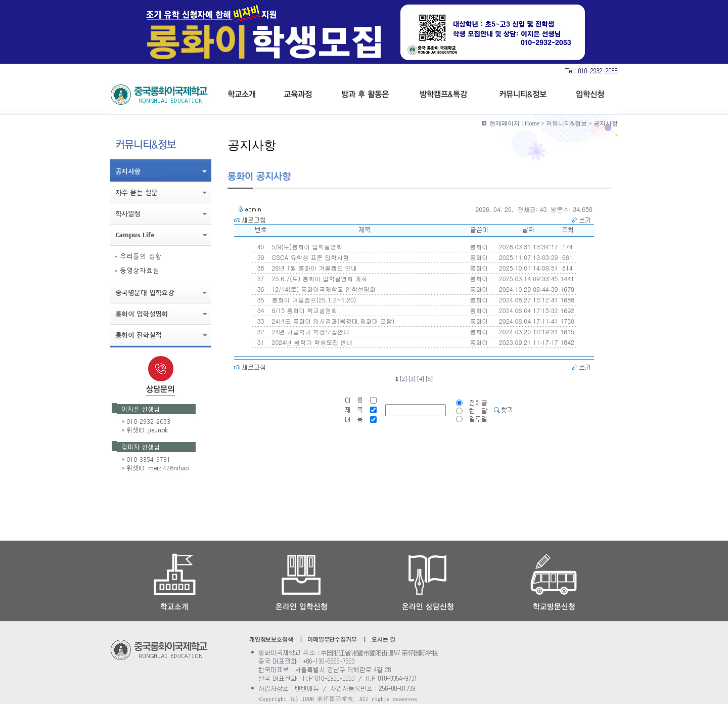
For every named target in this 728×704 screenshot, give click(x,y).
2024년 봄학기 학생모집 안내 (311, 342)
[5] (429, 379)
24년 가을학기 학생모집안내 (310, 332)
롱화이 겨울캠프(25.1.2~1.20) (313, 300)
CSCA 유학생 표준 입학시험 (310, 257)
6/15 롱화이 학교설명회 (304, 310)
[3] (412, 379)
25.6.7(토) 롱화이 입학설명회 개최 (319, 278)
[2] (403, 379)
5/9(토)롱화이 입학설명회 (306, 247)
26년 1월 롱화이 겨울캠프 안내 (314, 268)
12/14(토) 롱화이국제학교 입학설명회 (323, 289)
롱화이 (479, 247)
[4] (421, 379)
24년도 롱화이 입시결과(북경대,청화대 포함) (332, 321)
